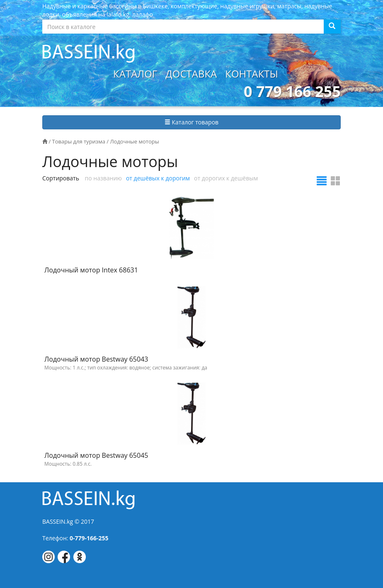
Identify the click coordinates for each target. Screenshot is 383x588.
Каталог (135, 74)
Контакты (252, 74)
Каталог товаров (191, 122)
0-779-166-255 (89, 538)
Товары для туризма (79, 141)
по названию (103, 178)
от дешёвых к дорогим (158, 178)
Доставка (191, 74)
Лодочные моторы (134, 141)
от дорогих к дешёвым (226, 178)
